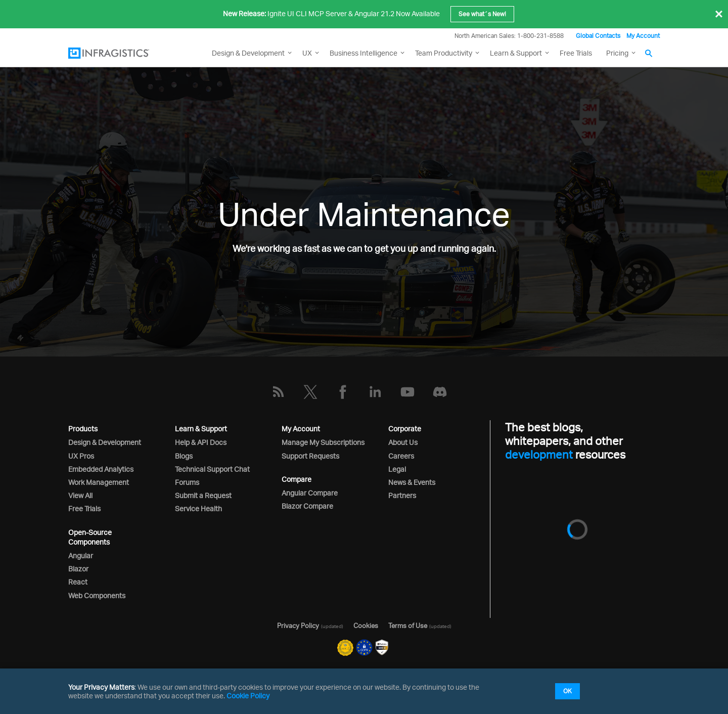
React (78, 582)
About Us (403, 442)
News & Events (412, 482)
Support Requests (310, 456)
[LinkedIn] (375, 392)
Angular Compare (310, 493)
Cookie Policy (248, 696)
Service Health (198, 508)
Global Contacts (598, 36)
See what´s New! (482, 14)
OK (567, 691)
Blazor (78, 569)
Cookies (366, 626)
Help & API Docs (201, 442)
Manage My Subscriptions (323, 442)
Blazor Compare (307, 506)
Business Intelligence (363, 53)
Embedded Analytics (101, 469)
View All (80, 495)
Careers (401, 456)
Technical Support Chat (212, 469)
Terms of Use (408, 626)
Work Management (99, 482)
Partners (402, 495)
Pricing (617, 53)
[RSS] (278, 392)
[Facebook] (343, 392)
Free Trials (576, 53)
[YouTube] (407, 392)
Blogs (184, 456)
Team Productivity (444, 53)
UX (307, 53)
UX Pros (81, 456)
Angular (81, 555)
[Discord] (440, 392)
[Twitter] (310, 392)
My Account (643, 36)
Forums (187, 482)
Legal (397, 469)
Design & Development (105, 442)
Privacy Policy (298, 626)
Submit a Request (203, 495)
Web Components (97, 595)
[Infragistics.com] (119, 53)
